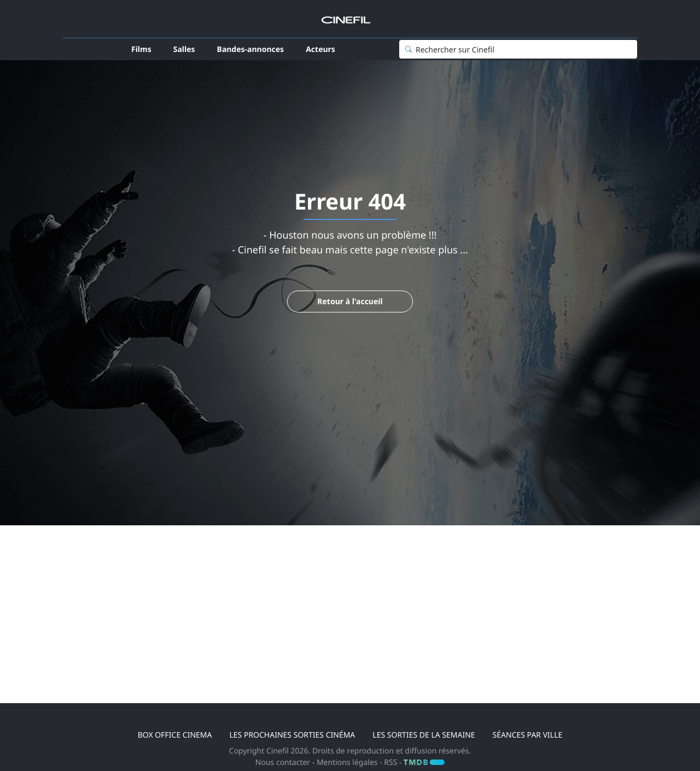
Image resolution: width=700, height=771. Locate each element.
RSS (390, 763)
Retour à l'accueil (350, 301)
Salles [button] (184, 50)
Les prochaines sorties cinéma (292, 735)
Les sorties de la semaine (424, 735)
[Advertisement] (350, 624)
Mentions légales (348, 763)
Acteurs (320, 50)
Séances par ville (528, 735)
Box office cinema (175, 735)
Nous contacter (283, 763)
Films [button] (141, 50)
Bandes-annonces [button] (251, 50)
